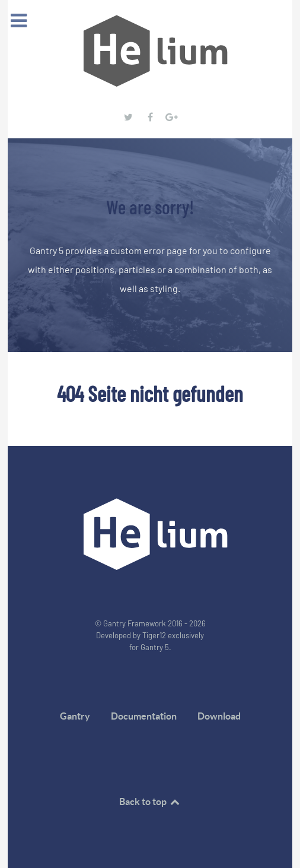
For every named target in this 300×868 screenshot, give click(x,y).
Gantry (75, 716)
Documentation (144, 716)
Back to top (150, 802)
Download (219, 716)
